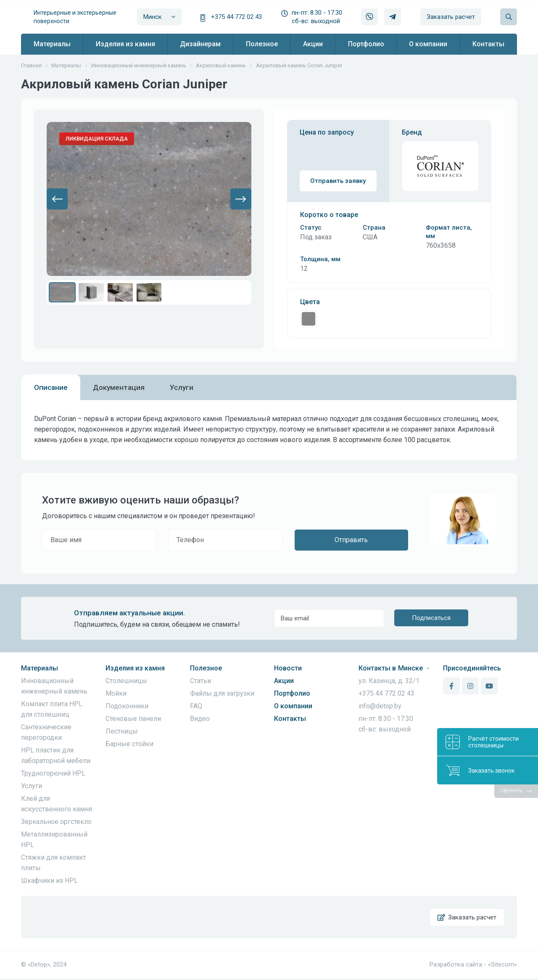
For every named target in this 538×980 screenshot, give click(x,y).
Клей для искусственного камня (57, 804)
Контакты (290, 719)
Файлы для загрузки (222, 693)
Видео (200, 719)
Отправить (351, 540)
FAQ (196, 706)
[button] (57, 199)
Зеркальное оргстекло (56, 822)
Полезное (206, 668)
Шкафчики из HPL (49, 881)
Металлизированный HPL (54, 840)
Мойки (116, 693)
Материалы (40, 668)
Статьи (200, 681)
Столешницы (126, 681)
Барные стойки (129, 744)
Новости (288, 668)
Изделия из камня (135, 668)
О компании (293, 706)
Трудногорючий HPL (53, 773)
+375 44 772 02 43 (236, 17)
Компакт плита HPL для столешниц (52, 709)
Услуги (32, 786)
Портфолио (292, 693)
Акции (284, 681)
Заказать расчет (451, 17)
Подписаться (431, 618)
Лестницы (122, 731)
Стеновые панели (133, 719)
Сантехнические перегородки (46, 732)
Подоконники (127, 706)
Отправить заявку (338, 181)
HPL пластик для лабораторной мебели (56, 755)
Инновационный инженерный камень (54, 686)
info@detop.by (380, 706)
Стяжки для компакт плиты (53, 863)
